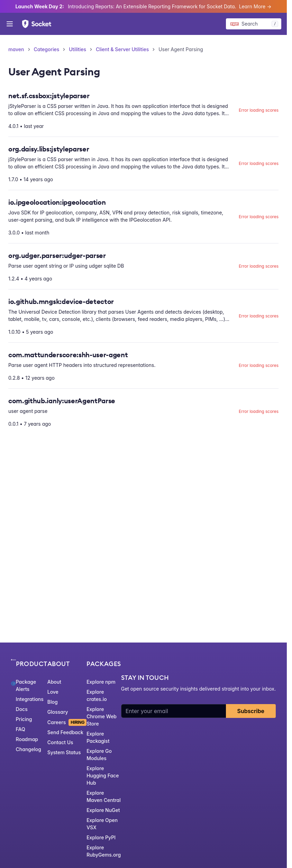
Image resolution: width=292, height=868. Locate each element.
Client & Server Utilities (122, 49)
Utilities (77, 49)
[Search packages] (254, 24)
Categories (47, 49)
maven (16, 49)
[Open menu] (10, 24)
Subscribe (251, 711)
